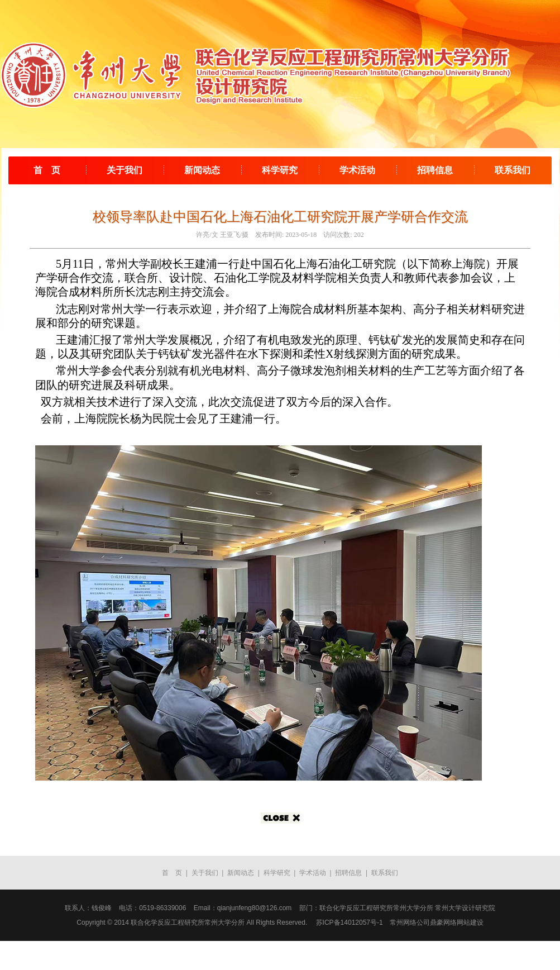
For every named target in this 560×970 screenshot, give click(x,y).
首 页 (47, 170)
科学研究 (280, 170)
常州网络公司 (410, 923)
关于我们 (125, 170)
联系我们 (513, 170)
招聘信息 (435, 170)
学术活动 (357, 170)
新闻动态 (202, 170)
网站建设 (470, 923)
